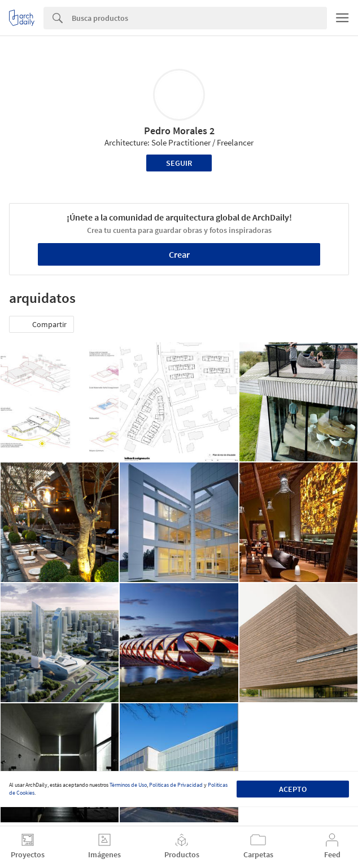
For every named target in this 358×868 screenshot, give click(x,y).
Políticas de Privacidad (176, 785)
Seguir (179, 163)
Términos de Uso (128, 785)
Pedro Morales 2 (179, 131)
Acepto (293, 789)
